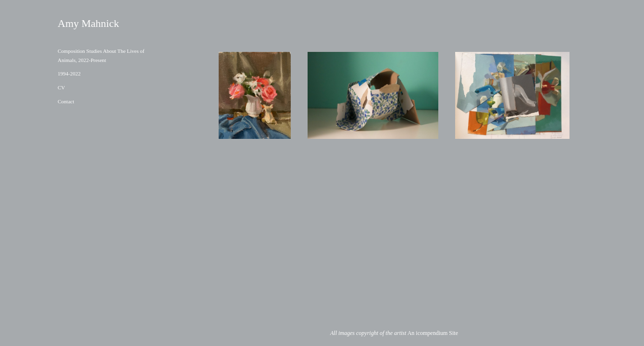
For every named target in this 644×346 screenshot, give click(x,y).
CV (61, 87)
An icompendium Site (433, 333)
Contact (66, 101)
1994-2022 (69, 74)
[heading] (82, 24)
